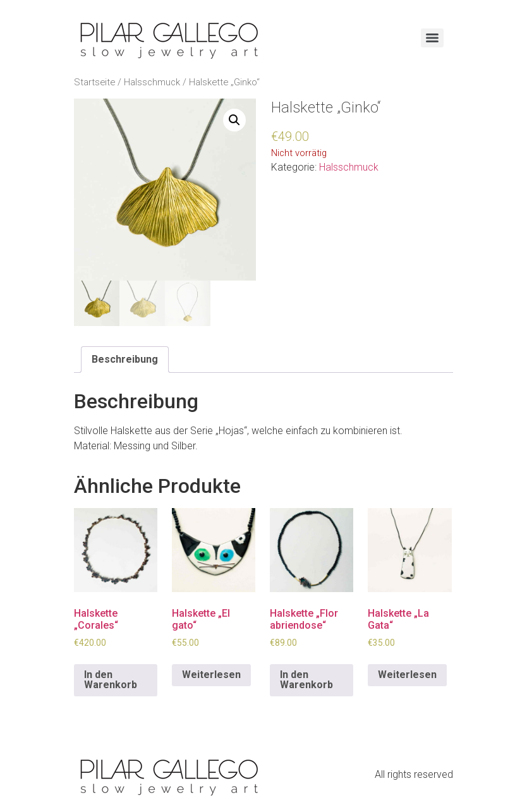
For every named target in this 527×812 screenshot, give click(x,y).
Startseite (94, 82)
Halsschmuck (152, 82)
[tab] (125, 360)
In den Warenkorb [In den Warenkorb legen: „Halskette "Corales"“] (111, 680)
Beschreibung (125, 359)
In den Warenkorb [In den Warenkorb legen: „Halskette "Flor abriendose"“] (306, 680)
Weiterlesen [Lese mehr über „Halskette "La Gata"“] (407, 675)
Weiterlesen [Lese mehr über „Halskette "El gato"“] (211, 675)
